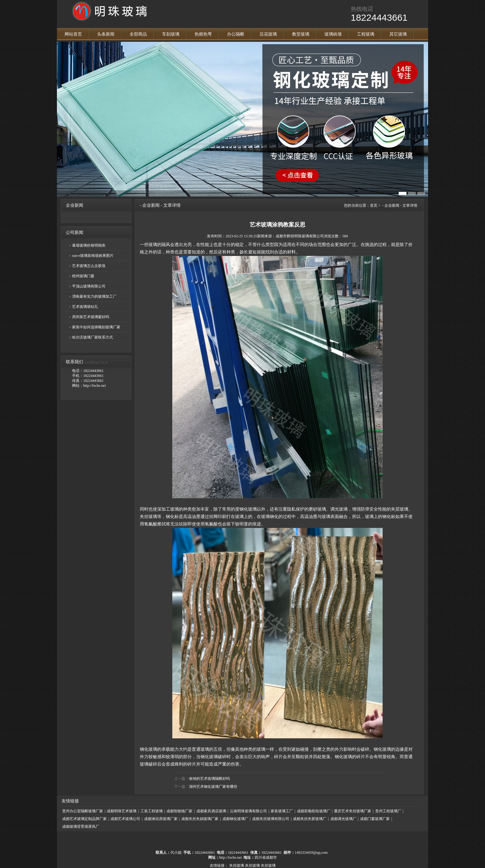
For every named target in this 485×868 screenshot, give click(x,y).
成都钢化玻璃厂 (235, 819)
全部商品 (138, 34)
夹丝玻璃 (237, 866)
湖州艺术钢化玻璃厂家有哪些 (213, 787)
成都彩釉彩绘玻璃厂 (314, 811)
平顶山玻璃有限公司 (89, 286)
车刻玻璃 (171, 34)
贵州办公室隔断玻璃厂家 (83, 811)
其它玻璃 (398, 34)
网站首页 (73, 34)
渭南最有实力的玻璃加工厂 (94, 296)
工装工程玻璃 (152, 811)
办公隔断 (236, 34)
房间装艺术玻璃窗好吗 (91, 317)
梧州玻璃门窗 (83, 276)
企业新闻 (151, 205)
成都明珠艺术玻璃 (122, 811)
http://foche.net (231, 857)
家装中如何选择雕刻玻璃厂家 (96, 327)
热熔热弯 (203, 34)
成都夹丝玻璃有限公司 (271, 819)
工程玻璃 (366, 34)
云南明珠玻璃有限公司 (248, 811)
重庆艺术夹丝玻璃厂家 (353, 811)
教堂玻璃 (301, 34)
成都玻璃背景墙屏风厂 (81, 827)
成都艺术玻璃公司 (125, 819)
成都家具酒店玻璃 (211, 811)
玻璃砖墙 (333, 34)
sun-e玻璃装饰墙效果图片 (93, 256)
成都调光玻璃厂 (343, 819)
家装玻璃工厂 (282, 811)
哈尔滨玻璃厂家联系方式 (92, 337)
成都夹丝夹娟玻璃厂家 (200, 819)
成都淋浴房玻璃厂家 (161, 819)
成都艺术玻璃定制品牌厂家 (84, 819)
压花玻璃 (268, 34)
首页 (374, 205)
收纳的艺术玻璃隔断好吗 (209, 779)
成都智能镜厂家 (179, 811)
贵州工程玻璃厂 (388, 811)
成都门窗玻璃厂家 (375, 819)
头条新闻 (106, 34)
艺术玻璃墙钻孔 (85, 307)
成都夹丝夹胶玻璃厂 (310, 819)
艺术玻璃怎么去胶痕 (89, 266)
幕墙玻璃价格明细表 (89, 245)
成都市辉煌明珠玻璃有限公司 (300, 236)
